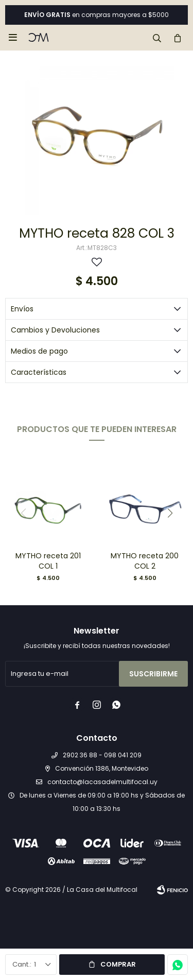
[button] (157, 38)
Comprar (118, 964)
